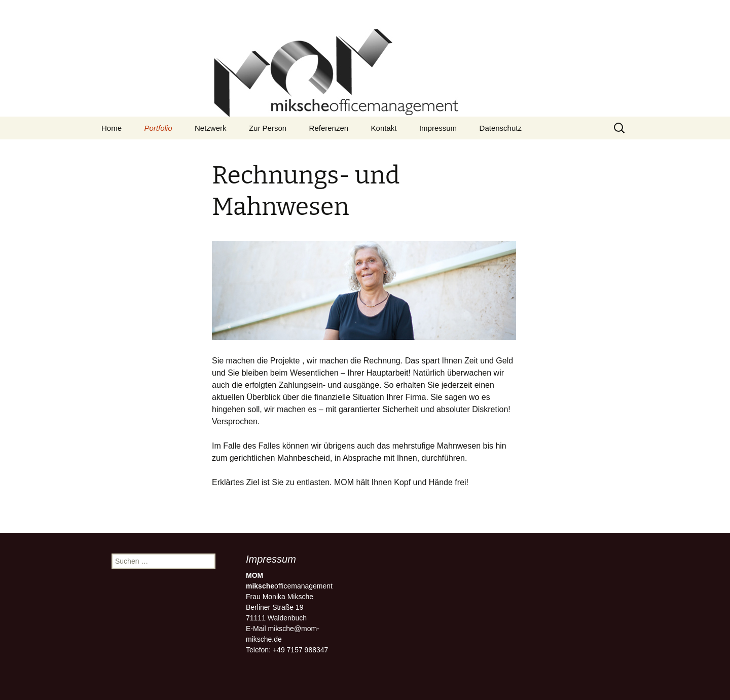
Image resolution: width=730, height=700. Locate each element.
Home (112, 128)
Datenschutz (501, 128)
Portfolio (158, 128)
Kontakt (384, 128)
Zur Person (268, 128)
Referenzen (329, 128)
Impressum (438, 128)
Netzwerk (211, 128)
